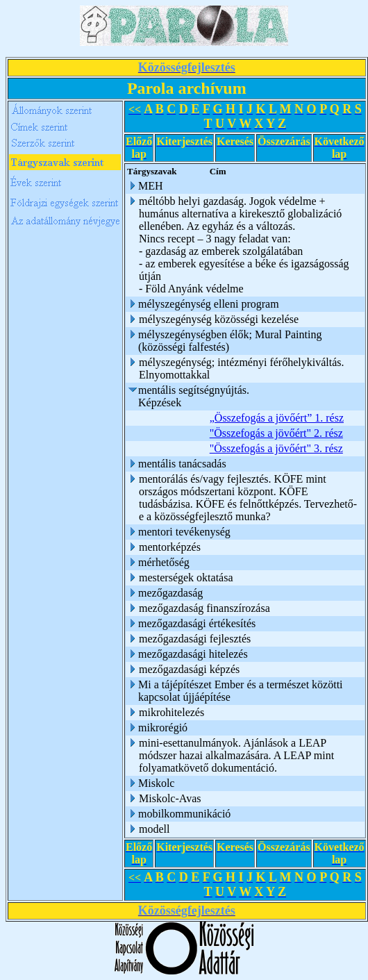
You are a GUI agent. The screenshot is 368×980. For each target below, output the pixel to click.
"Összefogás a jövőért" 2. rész (276, 433)
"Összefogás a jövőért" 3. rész (276, 448)
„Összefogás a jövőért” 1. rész (277, 418)
